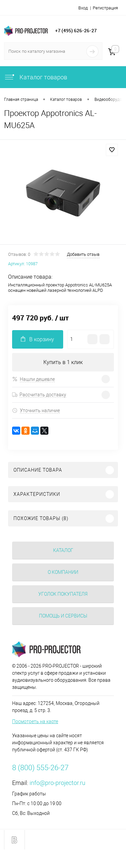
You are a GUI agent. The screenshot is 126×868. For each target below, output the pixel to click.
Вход (83, 8)
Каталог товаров (36, 77)
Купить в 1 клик (63, 362)
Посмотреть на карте (35, 721)
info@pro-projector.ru (57, 783)
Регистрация (105, 8)
